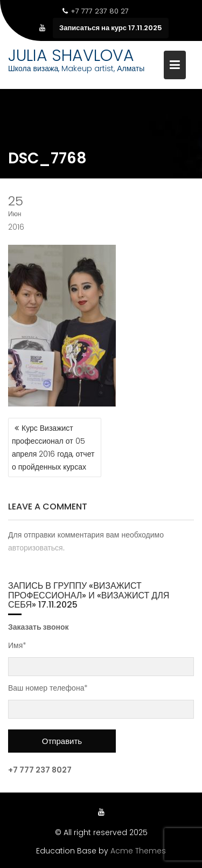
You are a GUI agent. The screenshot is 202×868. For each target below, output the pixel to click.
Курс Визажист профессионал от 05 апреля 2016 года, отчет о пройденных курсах (53, 447)
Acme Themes (138, 851)
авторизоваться (36, 548)
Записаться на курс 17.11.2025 (111, 28)
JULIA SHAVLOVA (71, 56)
